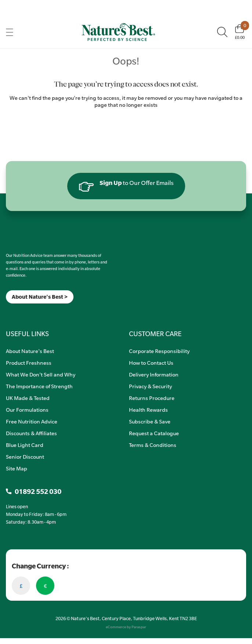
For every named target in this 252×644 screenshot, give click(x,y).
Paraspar (139, 627)
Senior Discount (25, 456)
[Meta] (6, 313)
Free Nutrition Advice (32, 421)
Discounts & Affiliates (31, 433)
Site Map (17, 468)
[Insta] (12, 313)
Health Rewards (148, 410)
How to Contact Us (151, 363)
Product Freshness (29, 363)
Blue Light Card (25, 445)
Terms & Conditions (153, 445)
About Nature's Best (30, 351)
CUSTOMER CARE (155, 334)
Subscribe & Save (150, 421)
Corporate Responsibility (159, 351)
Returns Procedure (152, 398)
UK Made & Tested (28, 398)
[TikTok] (19, 313)
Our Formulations (27, 410)
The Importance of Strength (39, 386)
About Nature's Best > (40, 297)
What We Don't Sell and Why (41, 374)
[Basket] (240, 32)
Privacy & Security (150, 386)
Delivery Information (154, 374)
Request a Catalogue (154, 433)
